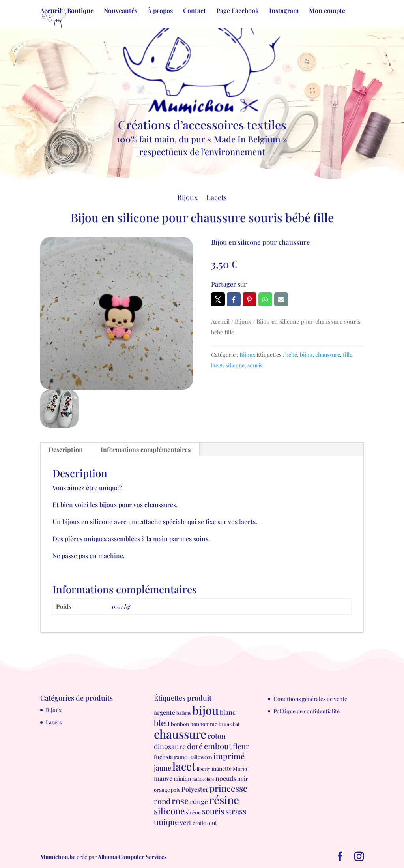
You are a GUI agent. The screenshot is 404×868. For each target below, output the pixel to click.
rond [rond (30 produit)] (162, 801)
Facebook (234, 300)
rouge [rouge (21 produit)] (199, 801)
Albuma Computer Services (132, 857)
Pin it (250, 300)
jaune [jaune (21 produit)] (163, 768)
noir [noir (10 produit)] (242, 779)
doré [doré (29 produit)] (195, 746)
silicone (235, 365)
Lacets (217, 198)
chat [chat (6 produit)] (235, 724)
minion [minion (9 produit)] (182, 778)
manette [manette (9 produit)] (222, 768)
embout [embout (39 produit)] (218, 746)
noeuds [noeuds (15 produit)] (226, 778)
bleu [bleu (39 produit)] (162, 723)
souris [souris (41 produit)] (213, 811)
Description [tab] (66, 449)
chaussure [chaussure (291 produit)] (180, 734)
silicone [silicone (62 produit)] (169, 811)
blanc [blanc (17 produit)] (228, 712)
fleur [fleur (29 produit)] (241, 746)
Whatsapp (265, 300)
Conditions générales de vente (310, 699)
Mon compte (327, 11)
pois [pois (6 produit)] (176, 790)
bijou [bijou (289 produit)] (205, 710)
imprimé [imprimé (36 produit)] (229, 756)
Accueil (220, 321)
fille (348, 355)
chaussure (328, 355)
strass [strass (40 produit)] (236, 811)
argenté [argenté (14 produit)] (165, 712)
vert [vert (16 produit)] (186, 822)
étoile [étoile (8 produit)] (199, 823)
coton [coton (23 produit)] (217, 736)
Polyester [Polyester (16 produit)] (195, 789)
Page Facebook (238, 11)
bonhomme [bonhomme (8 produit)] (204, 724)
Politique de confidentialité (307, 711)
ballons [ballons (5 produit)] (184, 713)
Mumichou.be (58, 857)
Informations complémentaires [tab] (146, 449)
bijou (306, 355)
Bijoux (187, 198)
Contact (195, 11)
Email (281, 300)
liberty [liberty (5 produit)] (204, 769)
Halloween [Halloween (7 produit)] (200, 757)
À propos (160, 11)
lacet (217, 365)
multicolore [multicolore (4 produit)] (203, 779)
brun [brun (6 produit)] (224, 724)
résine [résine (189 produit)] (224, 800)
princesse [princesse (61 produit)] (228, 788)
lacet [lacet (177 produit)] (184, 766)
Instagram (284, 11)
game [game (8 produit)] (180, 757)
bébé (291, 355)
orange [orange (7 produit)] (162, 790)
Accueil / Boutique (67, 11)
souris (255, 365)
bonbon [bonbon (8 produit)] (180, 724)
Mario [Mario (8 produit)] (240, 768)
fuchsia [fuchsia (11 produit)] (163, 757)
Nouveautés (121, 11)
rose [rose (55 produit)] (180, 800)
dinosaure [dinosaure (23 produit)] (170, 746)
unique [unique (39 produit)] (166, 822)
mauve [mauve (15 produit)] (163, 778)
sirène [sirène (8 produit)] (193, 812)
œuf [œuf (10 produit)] (212, 823)
